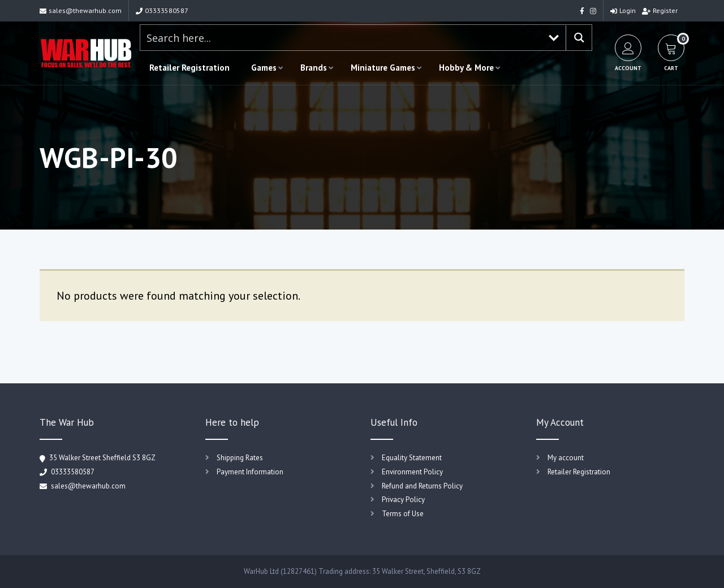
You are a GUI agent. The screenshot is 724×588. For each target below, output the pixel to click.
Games (264, 68)
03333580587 (162, 10)
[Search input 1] (341, 38)
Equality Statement (412, 458)
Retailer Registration (189, 68)
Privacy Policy (403, 500)
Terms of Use (403, 514)
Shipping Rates (240, 458)
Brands (314, 68)
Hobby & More (466, 68)
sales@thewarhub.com (81, 10)
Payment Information (250, 472)
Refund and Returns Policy (422, 486)
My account (566, 458)
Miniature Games (383, 68)
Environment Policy (412, 472)
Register (660, 10)
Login (623, 10)
